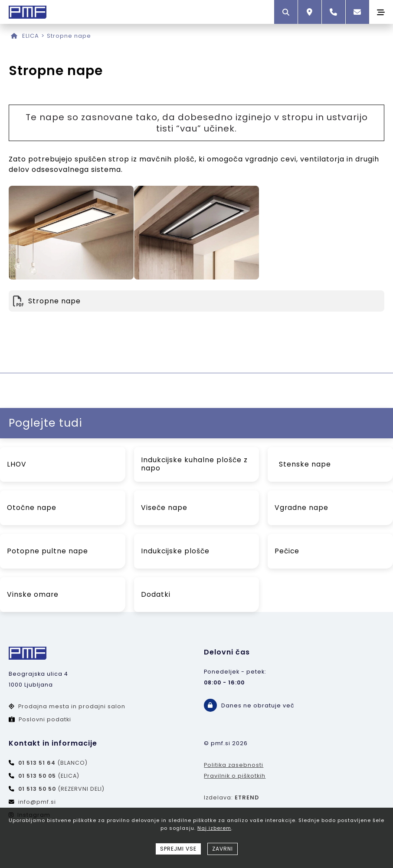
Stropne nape (69, 36)
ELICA (31, 36)
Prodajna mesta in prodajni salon (67, 706)
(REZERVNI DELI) (57, 789)
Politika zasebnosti (234, 765)
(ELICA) (44, 776)
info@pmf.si (32, 802)
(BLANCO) (48, 763)
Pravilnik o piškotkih (235, 776)
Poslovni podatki (40, 719)
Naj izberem (214, 828)
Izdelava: (231, 797)
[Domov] (14, 36)
